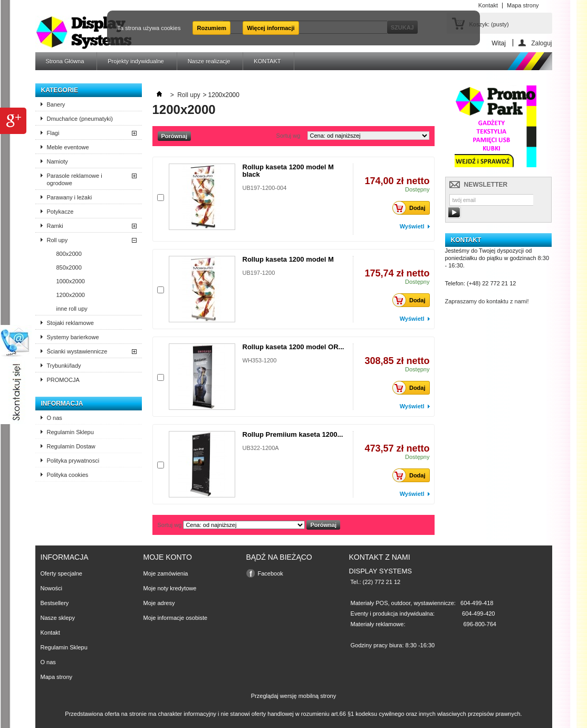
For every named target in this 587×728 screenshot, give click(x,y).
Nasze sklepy (58, 618)
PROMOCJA (63, 380)
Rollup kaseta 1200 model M (288, 259)
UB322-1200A (261, 448)
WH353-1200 (260, 360)
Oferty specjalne (61, 573)
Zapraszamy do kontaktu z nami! (487, 301)
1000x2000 (71, 281)
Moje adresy (159, 603)
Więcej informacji (271, 28)
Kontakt (50, 633)
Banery (56, 104)
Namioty (57, 161)
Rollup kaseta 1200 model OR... (293, 347)
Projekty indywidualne (136, 61)
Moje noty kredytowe (170, 588)
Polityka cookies (68, 475)
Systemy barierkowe (73, 337)
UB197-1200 (259, 273)
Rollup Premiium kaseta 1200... (293, 434)
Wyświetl (412, 226)
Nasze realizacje (209, 61)
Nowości (52, 588)
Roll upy (57, 240)
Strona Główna (65, 61)
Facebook (271, 573)
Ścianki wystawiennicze (77, 351)
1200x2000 (71, 295)
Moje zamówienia (166, 573)
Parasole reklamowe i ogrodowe (75, 179)
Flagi (53, 133)
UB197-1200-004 (265, 188)
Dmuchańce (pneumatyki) (80, 119)
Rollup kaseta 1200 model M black (288, 171)
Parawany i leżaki (70, 197)
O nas (55, 418)
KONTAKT (267, 61)
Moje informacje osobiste (176, 618)
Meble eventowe (68, 147)
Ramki (55, 226)
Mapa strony (57, 677)
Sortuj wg (288, 136)
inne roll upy (72, 309)
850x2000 (69, 267)
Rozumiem (211, 28)
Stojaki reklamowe (70, 323)
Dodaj (412, 208)
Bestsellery (55, 603)
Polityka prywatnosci (73, 461)
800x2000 (69, 254)
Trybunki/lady (64, 366)
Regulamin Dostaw (71, 446)
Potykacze (60, 212)
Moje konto (168, 557)
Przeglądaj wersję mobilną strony (293, 696)
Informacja (62, 404)
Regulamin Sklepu (70, 432)
